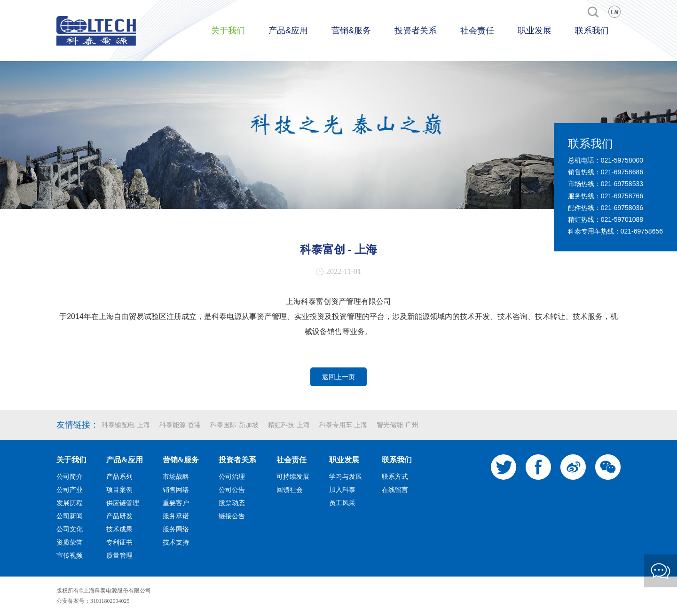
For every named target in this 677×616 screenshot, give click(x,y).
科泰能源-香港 (180, 425)
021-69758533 (622, 184)
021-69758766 (622, 196)
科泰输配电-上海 (126, 425)
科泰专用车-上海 (343, 425)
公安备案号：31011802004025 (93, 601)
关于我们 (228, 31)
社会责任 (477, 31)
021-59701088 (622, 219)
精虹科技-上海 (289, 425)
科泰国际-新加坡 (234, 425)
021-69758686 (622, 172)
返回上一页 (338, 377)
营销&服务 (351, 31)
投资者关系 (416, 31)
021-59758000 (622, 160)
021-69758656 (642, 231)
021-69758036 (622, 208)
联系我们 (592, 31)
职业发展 (535, 31)
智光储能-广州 (398, 425)
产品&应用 (288, 31)
